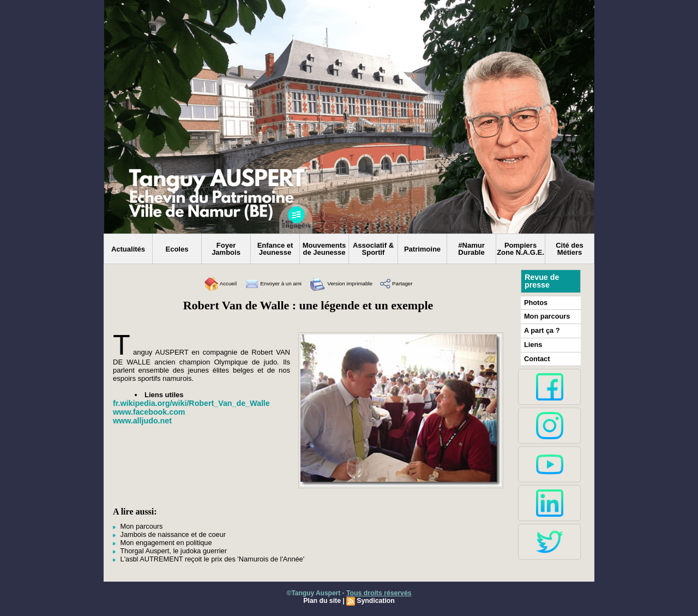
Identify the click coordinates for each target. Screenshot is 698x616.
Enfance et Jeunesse (275, 249)
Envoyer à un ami (265, 283)
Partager (414, 283)
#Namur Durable (471, 249)
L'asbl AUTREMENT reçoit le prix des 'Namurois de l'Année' (203, 557)
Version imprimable (347, 283)
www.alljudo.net (142, 421)
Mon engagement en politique (160, 541)
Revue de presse (541, 281)
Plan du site (323, 598)
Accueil (202, 283)
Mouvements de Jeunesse (324, 249)
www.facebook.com (148, 412)
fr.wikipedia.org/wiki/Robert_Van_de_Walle (190, 403)
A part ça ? (541, 330)
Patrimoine (422, 249)
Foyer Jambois (226, 249)
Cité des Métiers (570, 249)
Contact (536, 357)
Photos (535, 302)
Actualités (128, 249)
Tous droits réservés (379, 590)
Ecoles (177, 249)
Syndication (375, 598)
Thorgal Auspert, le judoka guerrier (167, 549)
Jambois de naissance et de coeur (166, 534)
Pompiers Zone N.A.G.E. (521, 249)
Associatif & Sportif (373, 249)
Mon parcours (137, 526)
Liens (532, 343)
